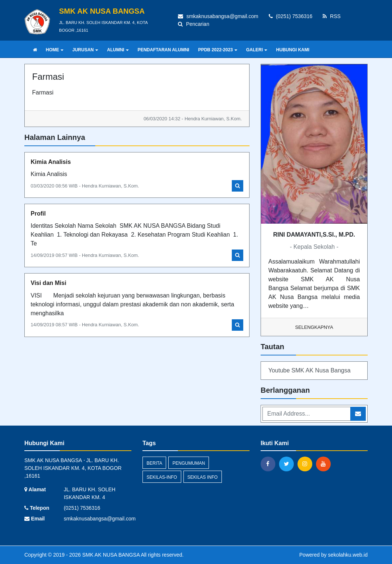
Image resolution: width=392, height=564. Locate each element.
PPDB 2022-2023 (218, 50)
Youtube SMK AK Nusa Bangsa (310, 370)
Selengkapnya (314, 327)
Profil (38, 214)
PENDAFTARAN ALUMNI (164, 50)
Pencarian (194, 24)
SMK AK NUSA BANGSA (110, 555)
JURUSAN (85, 50)
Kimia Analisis (51, 162)
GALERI (257, 50)
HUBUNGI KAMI (293, 50)
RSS (332, 16)
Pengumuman (189, 463)
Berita (154, 463)
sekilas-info (162, 477)
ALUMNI (118, 50)
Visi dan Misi (49, 283)
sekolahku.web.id (348, 555)
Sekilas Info (203, 477)
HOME (55, 50)
